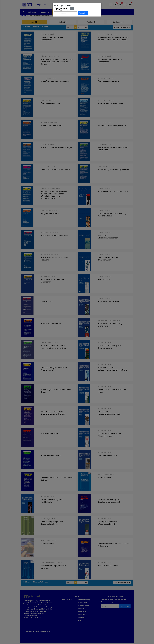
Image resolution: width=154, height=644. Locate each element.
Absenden (83, 13)
